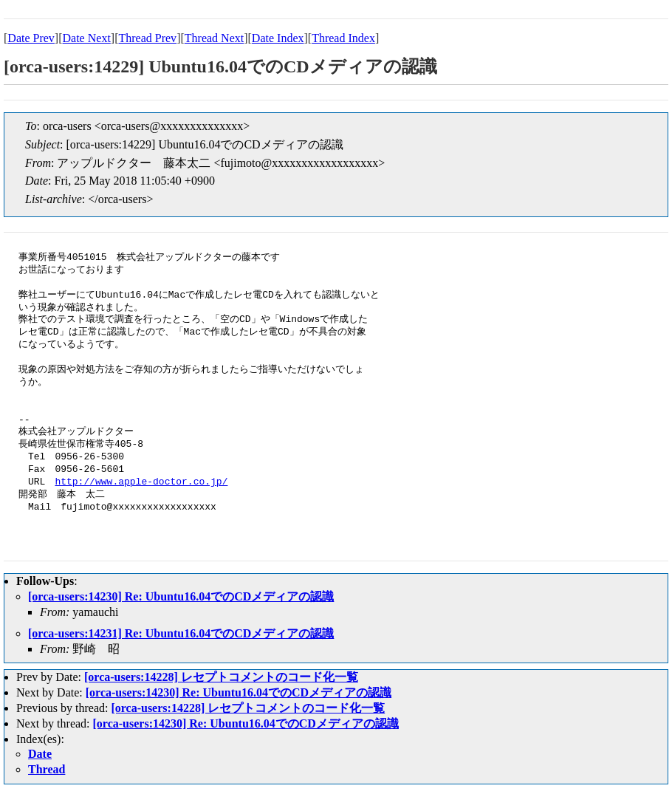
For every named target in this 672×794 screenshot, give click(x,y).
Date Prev (31, 38)
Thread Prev (147, 38)
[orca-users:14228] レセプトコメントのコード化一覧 (221, 677)
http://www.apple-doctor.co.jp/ (141, 482)
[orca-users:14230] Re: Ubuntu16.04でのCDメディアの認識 (181, 596)
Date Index (278, 38)
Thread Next (214, 38)
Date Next (87, 38)
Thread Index (343, 38)
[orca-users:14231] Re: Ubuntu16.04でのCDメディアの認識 (181, 633)
